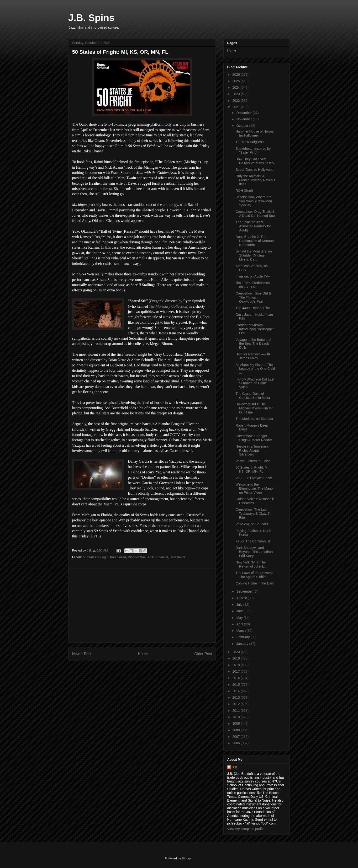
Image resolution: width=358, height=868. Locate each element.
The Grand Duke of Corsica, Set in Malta (253, 396)
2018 (237, 665)
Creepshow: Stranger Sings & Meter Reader (254, 438)
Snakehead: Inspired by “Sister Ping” (253, 151)
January (243, 644)
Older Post (203, 654)
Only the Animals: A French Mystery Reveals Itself (255, 180)
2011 (237, 711)
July (240, 605)
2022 (237, 101)
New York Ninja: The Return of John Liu (251, 564)
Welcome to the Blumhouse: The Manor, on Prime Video (255, 488)
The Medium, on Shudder (254, 419)
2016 (237, 678)
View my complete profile (246, 829)
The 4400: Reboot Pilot (253, 308)
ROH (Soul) (244, 191)
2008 (237, 730)
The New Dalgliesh (250, 142)
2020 (237, 652)
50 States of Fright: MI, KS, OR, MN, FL (253, 469)
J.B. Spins (91, 18)
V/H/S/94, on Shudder (252, 524)
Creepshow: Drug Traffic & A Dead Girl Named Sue (255, 214)
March (241, 631)
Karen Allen (118, 557)
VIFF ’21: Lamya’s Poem (254, 478)
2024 (237, 87)
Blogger (187, 858)
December (244, 113)
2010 (237, 717)
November (244, 119)
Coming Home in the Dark (255, 583)
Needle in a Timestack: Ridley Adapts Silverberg (253, 450)
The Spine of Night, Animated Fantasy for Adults (253, 226)
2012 (237, 704)
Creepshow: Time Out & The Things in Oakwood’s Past (253, 297)
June (240, 611)
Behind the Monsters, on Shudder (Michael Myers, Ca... (254, 255)
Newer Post (82, 654)
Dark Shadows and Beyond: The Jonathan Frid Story (254, 552)
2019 (237, 658)
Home (143, 654)
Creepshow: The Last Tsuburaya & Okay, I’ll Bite (253, 514)
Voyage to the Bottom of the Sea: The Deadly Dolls (253, 344)
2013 (237, 697)
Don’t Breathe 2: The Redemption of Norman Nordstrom (255, 241)
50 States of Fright (96, 557)
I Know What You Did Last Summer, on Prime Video (255, 383)
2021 (237, 107)
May (240, 618)
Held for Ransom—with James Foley (253, 356)
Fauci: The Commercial (253, 541)
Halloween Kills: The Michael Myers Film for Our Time (254, 408)
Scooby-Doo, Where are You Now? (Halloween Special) (254, 201)
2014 (237, 691)
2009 (237, 723)
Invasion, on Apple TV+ (253, 276)
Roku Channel (158, 557)
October (243, 126)
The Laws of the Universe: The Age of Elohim (255, 575)
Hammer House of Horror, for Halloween (255, 133)
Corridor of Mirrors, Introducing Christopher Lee (255, 329)
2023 (237, 94)
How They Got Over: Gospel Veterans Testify (255, 161)
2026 (237, 75)
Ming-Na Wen (137, 557)
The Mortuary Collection (168, 306)
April (240, 624)
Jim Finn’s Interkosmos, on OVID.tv (253, 285)
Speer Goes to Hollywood (255, 170)
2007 (237, 737)
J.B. (235, 767)
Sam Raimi (177, 557)
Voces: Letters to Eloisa (253, 461)
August (242, 598)
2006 (237, 743)
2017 (237, 671)
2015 (237, 685)
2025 (237, 81)
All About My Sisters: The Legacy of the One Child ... (255, 369)
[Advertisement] (142, 605)
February (243, 637)
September (245, 591)
